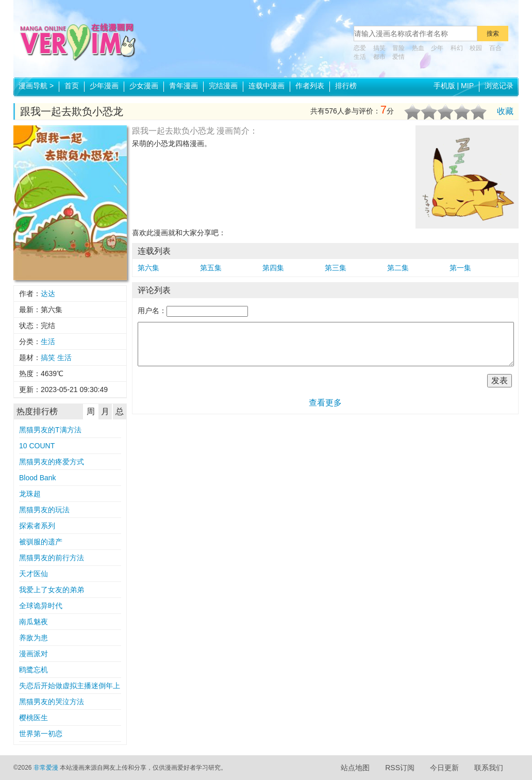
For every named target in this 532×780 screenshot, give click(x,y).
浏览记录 (499, 86)
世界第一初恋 (41, 734)
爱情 (398, 57)
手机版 (444, 86)
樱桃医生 (34, 718)
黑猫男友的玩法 (44, 510)
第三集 (336, 268)
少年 (437, 48)
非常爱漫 (46, 768)
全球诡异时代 (41, 606)
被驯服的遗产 (41, 542)
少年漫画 (104, 86)
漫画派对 (34, 654)
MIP (467, 86)
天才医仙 (34, 574)
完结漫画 (223, 86)
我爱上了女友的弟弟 (52, 590)
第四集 (273, 268)
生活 (360, 57)
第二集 (398, 268)
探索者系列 (37, 526)
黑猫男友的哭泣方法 (52, 702)
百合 (495, 48)
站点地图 (355, 768)
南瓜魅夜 (34, 622)
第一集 (460, 268)
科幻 (457, 48)
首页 (72, 86)
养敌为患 (34, 638)
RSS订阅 (400, 768)
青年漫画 (184, 86)
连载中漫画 (267, 86)
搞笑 (379, 48)
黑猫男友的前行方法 (52, 558)
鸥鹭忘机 (34, 670)
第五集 (211, 268)
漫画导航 (36, 86)
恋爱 (360, 48)
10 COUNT (37, 446)
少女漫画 (144, 86)
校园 (476, 48)
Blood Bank (38, 478)
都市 (379, 57)
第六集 (148, 268)
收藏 (505, 111)
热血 (418, 48)
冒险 (398, 48)
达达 (48, 294)
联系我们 (489, 768)
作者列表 (310, 86)
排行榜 (346, 86)
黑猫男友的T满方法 (50, 430)
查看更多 (325, 403)
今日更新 (444, 768)
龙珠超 (30, 494)
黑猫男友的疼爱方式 (52, 462)
